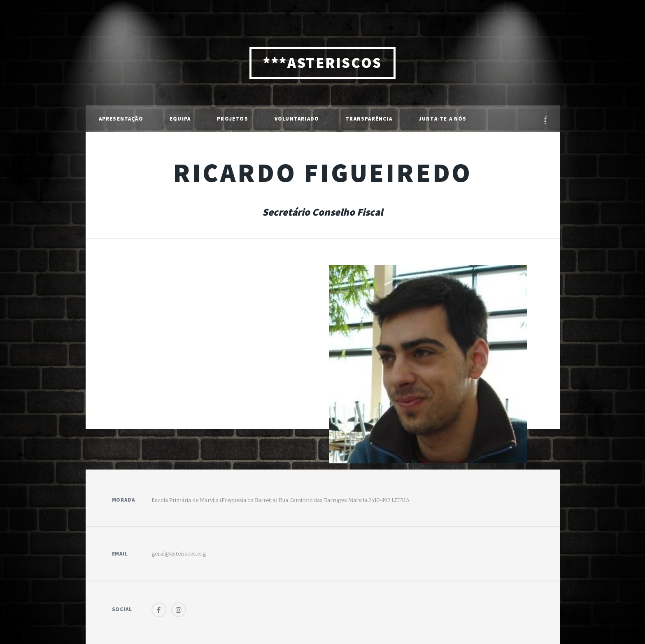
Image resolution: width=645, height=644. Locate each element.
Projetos (233, 119)
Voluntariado (297, 119)
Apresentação (121, 119)
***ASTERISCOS (322, 63)
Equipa (180, 119)
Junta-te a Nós (443, 119)
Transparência (369, 119)
